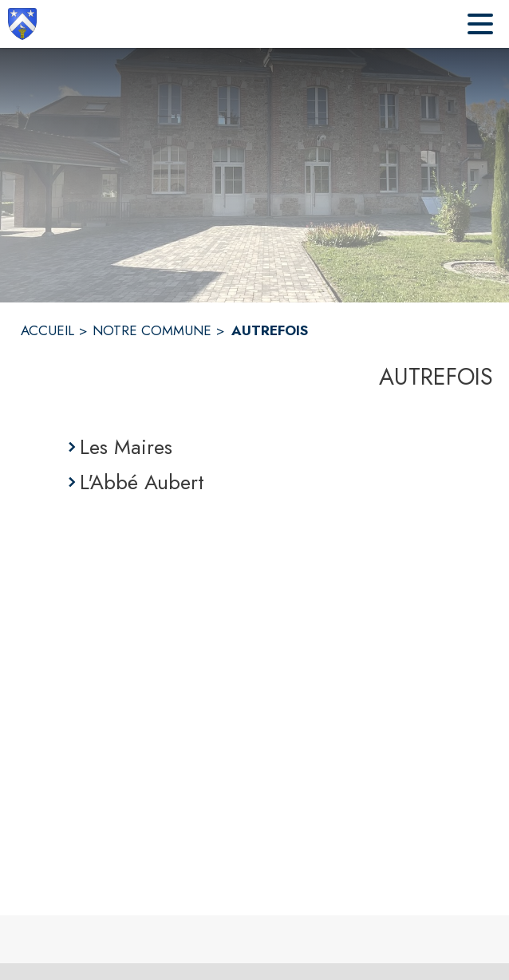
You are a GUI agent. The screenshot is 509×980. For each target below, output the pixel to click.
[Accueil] (22, 24)
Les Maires (126, 447)
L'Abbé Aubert (142, 482)
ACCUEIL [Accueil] (47, 330)
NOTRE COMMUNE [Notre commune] (152, 330)
